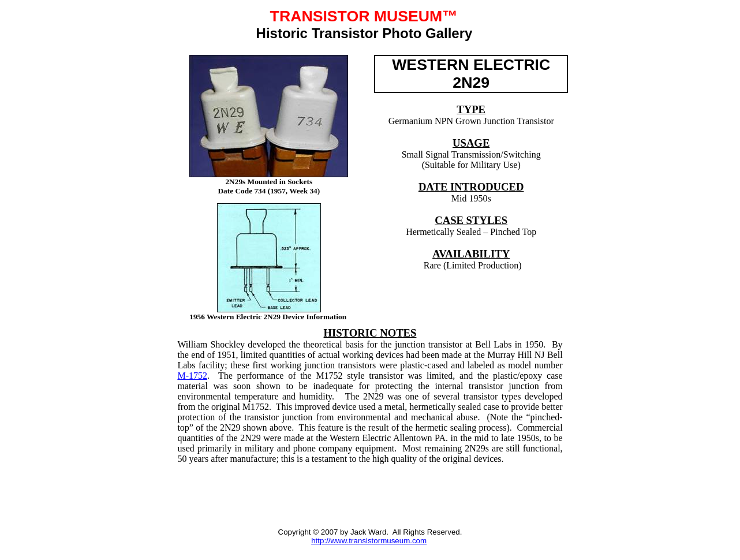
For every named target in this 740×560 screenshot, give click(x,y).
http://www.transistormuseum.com (369, 541)
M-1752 (192, 376)
